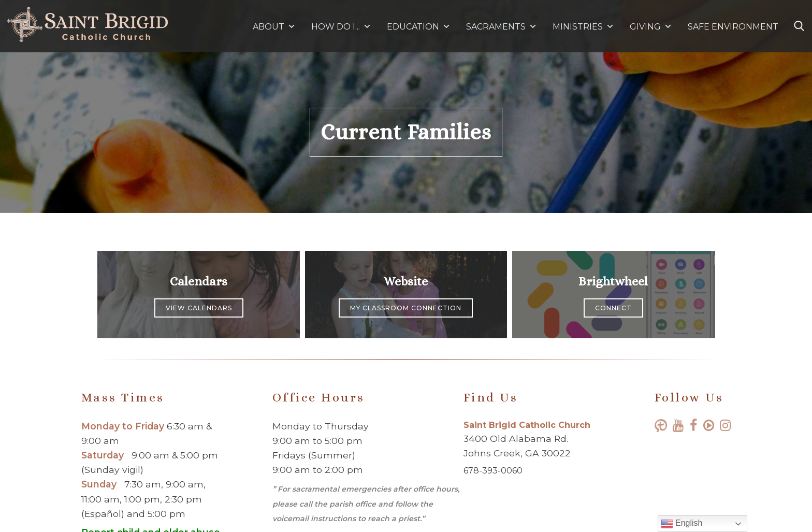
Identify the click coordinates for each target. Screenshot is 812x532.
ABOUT (274, 27)
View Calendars (199, 308)
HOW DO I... (341, 27)
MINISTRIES (583, 27)
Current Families (406, 132)
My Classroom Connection (406, 308)
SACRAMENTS (502, 27)
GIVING (645, 27)
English (682, 524)
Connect (613, 308)
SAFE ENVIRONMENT (733, 27)
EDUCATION (419, 27)
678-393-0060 (493, 471)
